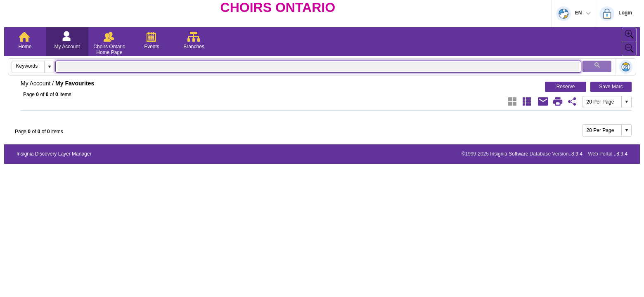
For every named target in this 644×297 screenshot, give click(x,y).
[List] (527, 101)
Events (152, 47)
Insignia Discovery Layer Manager (54, 154)
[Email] (543, 101)
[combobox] (28, 66)
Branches (194, 47)
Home (25, 47)
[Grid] (512, 101)
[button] (49, 67)
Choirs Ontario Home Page (109, 49)
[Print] (558, 101)
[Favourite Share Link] (572, 101)
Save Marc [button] (611, 87)
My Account (67, 47)
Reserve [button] (566, 87)
